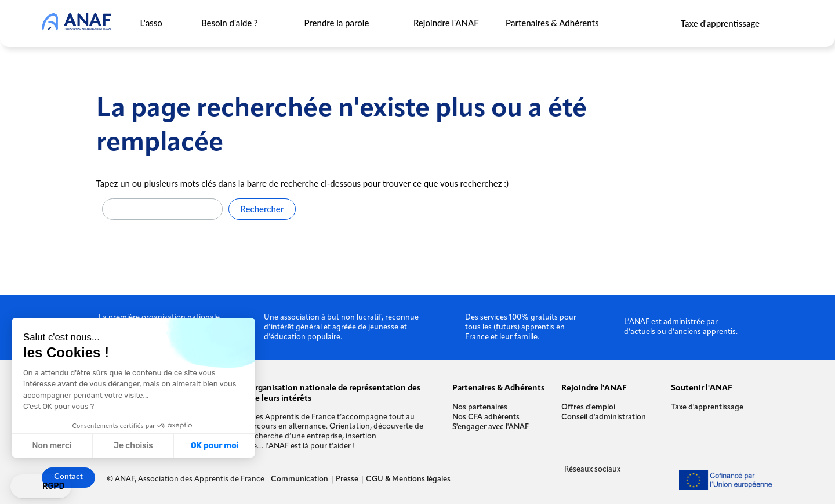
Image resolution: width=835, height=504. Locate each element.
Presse (347, 479)
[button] (41, 487)
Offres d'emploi (588, 407)
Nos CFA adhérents (486, 417)
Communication (299, 479)
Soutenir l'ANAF (702, 388)
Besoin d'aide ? (229, 23)
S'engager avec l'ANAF (491, 427)
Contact (68, 477)
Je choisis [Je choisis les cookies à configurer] (133, 446)
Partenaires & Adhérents (552, 23)
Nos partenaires (480, 407)
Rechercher (262, 209)
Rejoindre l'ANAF (446, 23)
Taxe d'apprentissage (720, 23)
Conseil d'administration (604, 417)
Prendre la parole (337, 23)
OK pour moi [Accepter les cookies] (215, 446)
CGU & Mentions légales (408, 479)
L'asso (151, 23)
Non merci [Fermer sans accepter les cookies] (52, 446)
